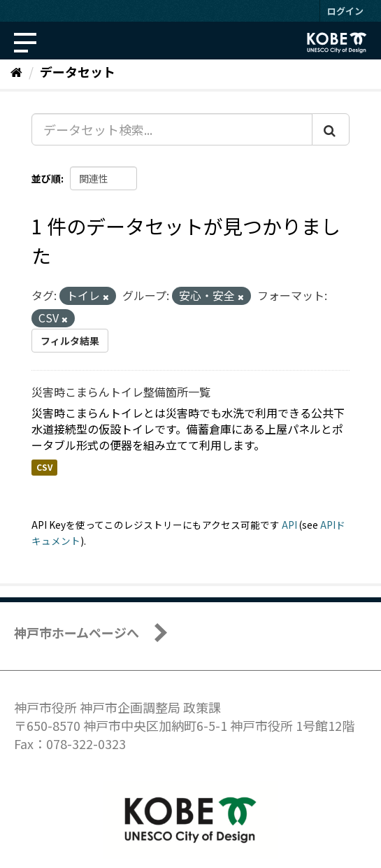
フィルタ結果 (70, 341)
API (289, 525)
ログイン (345, 11)
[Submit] (331, 129)
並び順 (46, 178)
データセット (78, 71)
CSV (44, 467)
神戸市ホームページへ (77, 632)
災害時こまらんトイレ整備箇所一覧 (121, 392)
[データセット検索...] (172, 129)
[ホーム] (16, 71)
